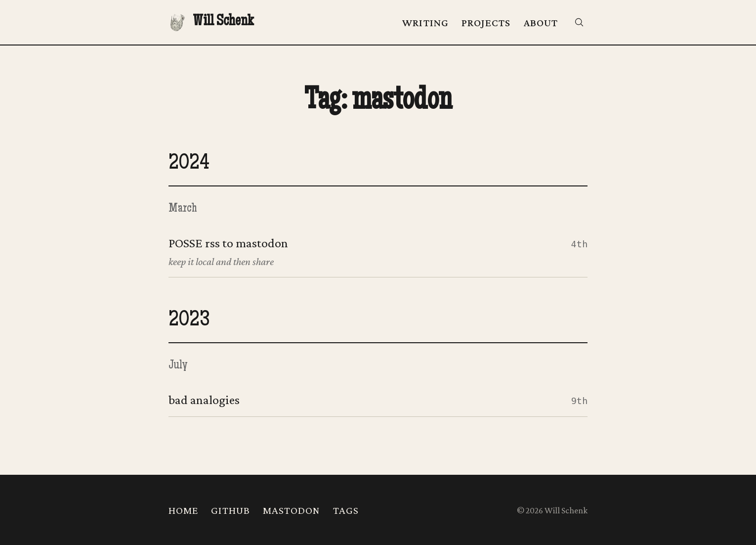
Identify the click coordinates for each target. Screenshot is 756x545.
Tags (346, 510)
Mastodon (292, 510)
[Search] (579, 22)
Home (183, 510)
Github (231, 510)
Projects (486, 23)
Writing (425, 23)
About (541, 23)
